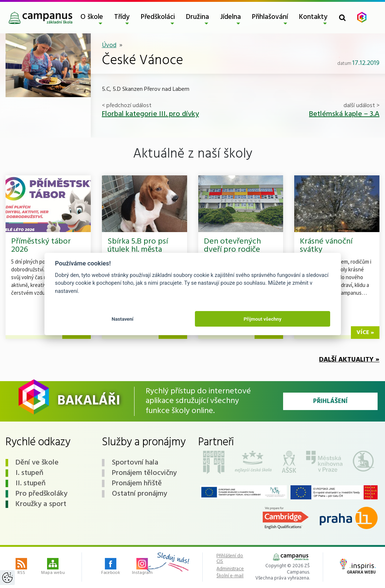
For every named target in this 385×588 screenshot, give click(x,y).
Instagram (142, 567)
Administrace (230, 569)
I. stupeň (29, 473)
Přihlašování (270, 17)
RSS (21, 567)
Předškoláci (158, 17)
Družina (198, 17)
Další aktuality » (349, 360)
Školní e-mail (230, 576)
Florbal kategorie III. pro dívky (150, 114)
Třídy (122, 17)
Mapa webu (53, 567)
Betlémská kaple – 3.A (344, 114)
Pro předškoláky (42, 494)
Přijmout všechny (262, 319)
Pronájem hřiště (137, 483)
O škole (92, 17)
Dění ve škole (37, 463)
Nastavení (122, 319)
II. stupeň (31, 483)
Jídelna (230, 17)
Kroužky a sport (41, 504)
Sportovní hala (135, 463)
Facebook (111, 567)
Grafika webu (358, 567)
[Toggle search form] (342, 18)
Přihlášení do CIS (230, 559)
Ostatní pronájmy (140, 494)
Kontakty (313, 17)
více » (365, 333)
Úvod (109, 45)
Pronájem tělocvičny (144, 473)
